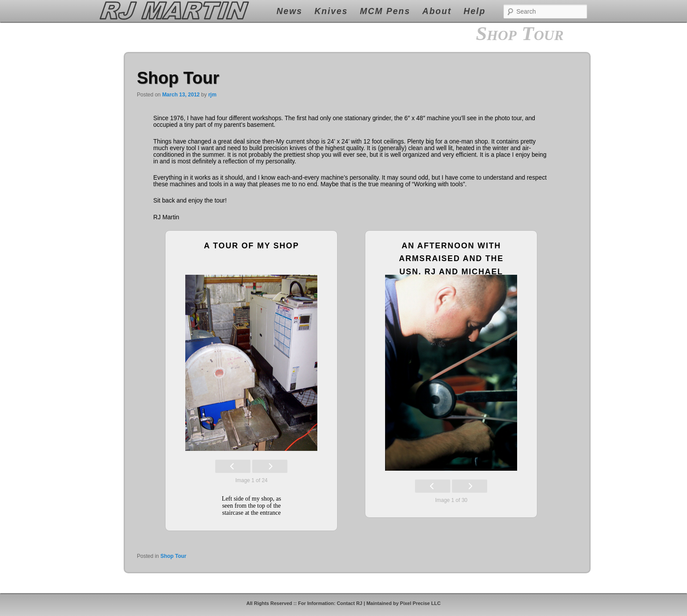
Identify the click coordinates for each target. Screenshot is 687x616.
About (437, 11)
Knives (331, 11)
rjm (212, 95)
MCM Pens (385, 11)
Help (474, 11)
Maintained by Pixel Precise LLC (403, 603)
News (289, 11)
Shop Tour (178, 78)
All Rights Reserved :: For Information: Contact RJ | (307, 603)
